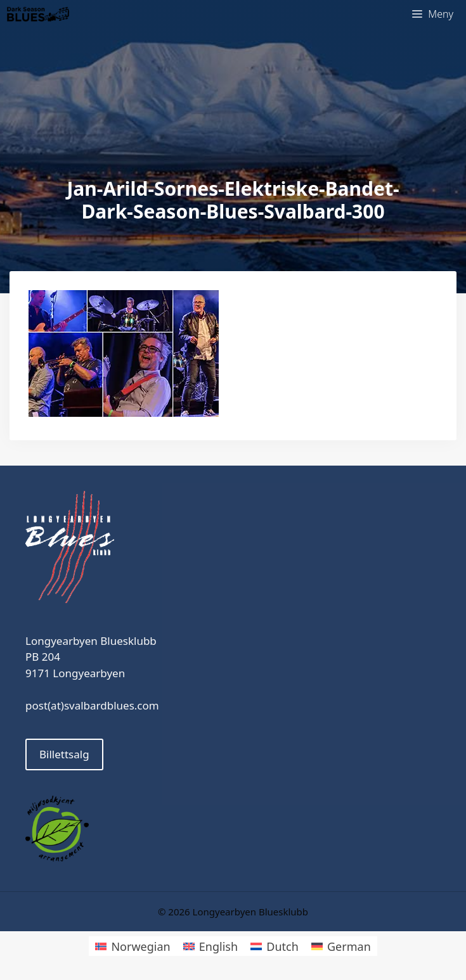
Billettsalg (64, 754)
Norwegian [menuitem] (140, 946)
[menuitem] (133, 946)
